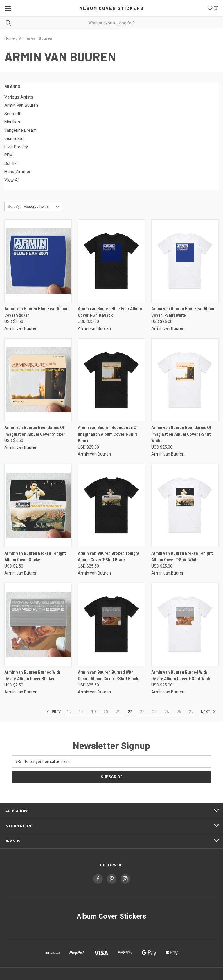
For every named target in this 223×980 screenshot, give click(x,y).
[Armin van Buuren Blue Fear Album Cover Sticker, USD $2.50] (38, 261)
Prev (54, 712)
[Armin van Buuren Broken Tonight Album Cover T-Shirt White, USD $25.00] (185, 505)
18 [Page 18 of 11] (81, 712)
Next (208, 712)
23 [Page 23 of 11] (142, 712)
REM (9, 155)
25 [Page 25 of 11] (167, 712)
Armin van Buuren (21, 105)
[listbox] (43, 207)
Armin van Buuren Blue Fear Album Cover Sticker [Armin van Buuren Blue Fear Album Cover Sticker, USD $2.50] (36, 312)
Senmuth (13, 114)
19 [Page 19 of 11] (93, 712)
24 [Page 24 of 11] (154, 712)
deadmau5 (14, 138)
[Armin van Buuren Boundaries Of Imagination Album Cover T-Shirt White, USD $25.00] (185, 380)
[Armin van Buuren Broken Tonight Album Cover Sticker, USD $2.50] (38, 505)
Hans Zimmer (17, 172)
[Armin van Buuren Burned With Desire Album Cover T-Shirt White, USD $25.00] (185, 624)
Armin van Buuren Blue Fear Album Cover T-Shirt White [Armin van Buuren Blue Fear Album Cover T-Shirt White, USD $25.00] (183, 312)
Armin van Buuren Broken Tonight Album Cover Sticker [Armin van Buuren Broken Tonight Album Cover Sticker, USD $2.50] (35, 557)
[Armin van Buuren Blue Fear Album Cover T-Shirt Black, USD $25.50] (111, 261)
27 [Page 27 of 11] (191, 712)
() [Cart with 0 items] (213, 8)
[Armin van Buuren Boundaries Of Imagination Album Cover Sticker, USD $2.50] (38, 380)
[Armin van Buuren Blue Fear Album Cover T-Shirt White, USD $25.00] (185, 261)
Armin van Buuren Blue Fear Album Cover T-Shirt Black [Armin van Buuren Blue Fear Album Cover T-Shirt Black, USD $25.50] (110, 312)
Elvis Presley (16, 147)
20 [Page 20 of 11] (106, 712)
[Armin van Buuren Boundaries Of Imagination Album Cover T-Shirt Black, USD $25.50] (111, 380)
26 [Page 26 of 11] (179, 712)
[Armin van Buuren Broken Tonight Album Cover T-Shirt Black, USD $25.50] (111, 505)
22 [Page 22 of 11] (130, 712)
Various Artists (19, 97)
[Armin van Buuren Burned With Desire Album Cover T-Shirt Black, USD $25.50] (111, 624)
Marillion (12, 122)
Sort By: (14, 206)
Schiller (11, 163)
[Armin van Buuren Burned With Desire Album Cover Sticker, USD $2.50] (38, 624)
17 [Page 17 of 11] (69, 712)
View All (12, 180)
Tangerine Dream (20, 130)
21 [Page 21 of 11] (118, 712)
